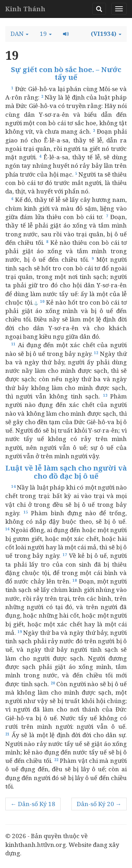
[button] (20, 34)
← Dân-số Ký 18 (33, 804)
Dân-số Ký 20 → (99, 804)
